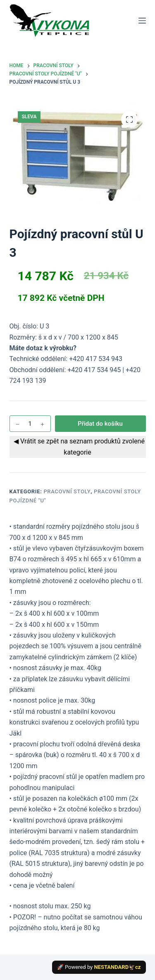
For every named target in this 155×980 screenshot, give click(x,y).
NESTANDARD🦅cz (118, 967)
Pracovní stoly (67, 491)
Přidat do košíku (100, 424)
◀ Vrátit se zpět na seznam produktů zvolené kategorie (77, 447)
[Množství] (30, 424)
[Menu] (142, 21)
